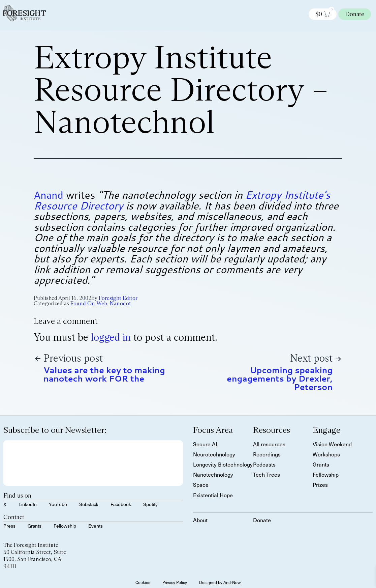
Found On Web (89, 303)
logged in (111, 337)
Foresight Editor (118, 298)
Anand (49, 195)
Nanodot (120, 303)
